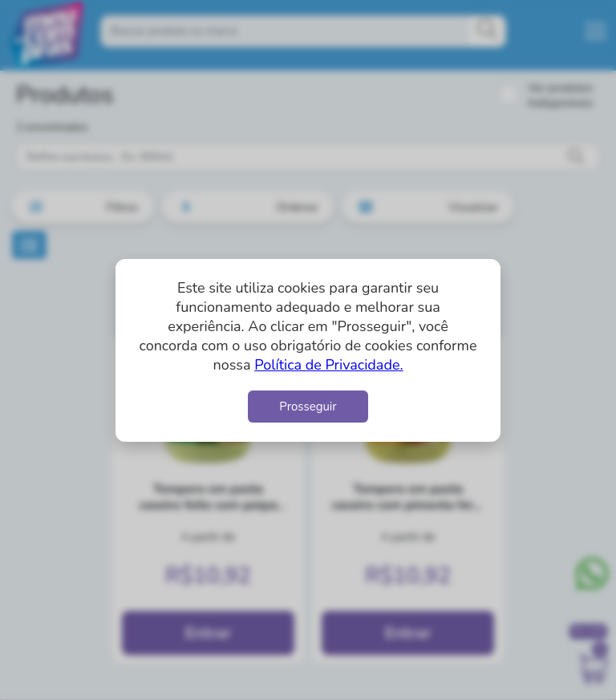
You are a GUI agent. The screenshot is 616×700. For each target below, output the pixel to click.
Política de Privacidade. (328, 365)
